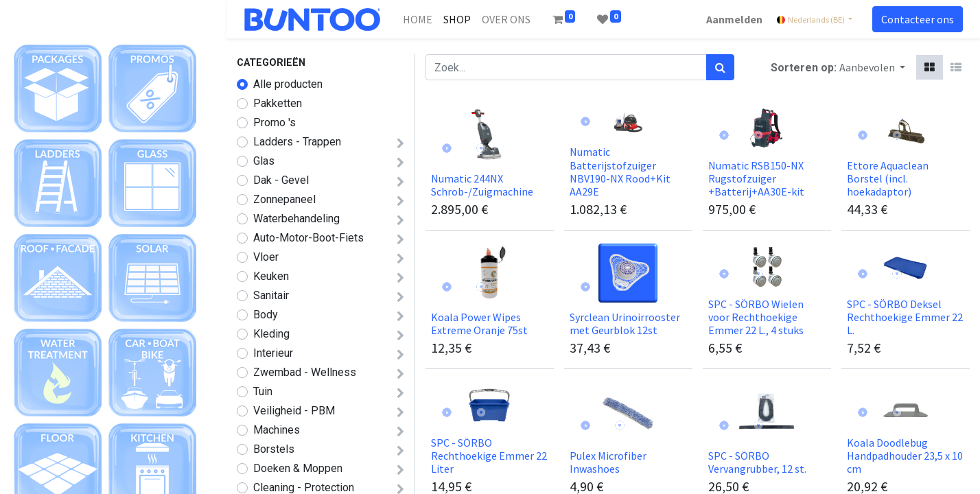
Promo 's (275, 122)
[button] (872, 67)
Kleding (271, 334)
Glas (264, 161)
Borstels (274, 449)
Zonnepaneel (284, 199)
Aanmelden (730, 19)
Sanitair (271, 295)
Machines (277, 430)
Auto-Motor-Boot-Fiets (308, 238)
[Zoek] (720, 67)
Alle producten (288, 84)
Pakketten (278, 103)
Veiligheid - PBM (294, 411)
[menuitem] (422, 19)
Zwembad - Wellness (305, 372)
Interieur (273, 353)
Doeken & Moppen (298, 468)
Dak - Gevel (281, 180)
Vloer (266, 257)
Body (266, 315)
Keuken (271, 276)
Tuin (263, 391)
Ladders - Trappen (297, 142)
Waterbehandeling (296, 219)
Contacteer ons (913, 19)
